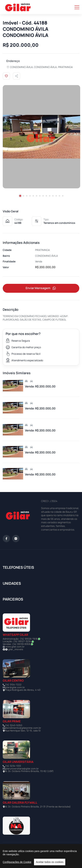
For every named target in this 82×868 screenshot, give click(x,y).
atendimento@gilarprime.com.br (23, 728)
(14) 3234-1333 (13, 766)
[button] (20, 196)
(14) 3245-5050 (14, 725)
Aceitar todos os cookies (50, 862)
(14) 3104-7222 (13, 685)
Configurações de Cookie (17, 862)
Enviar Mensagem (41, 288)
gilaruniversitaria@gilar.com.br (22, 769)
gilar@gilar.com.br (15, 687)
